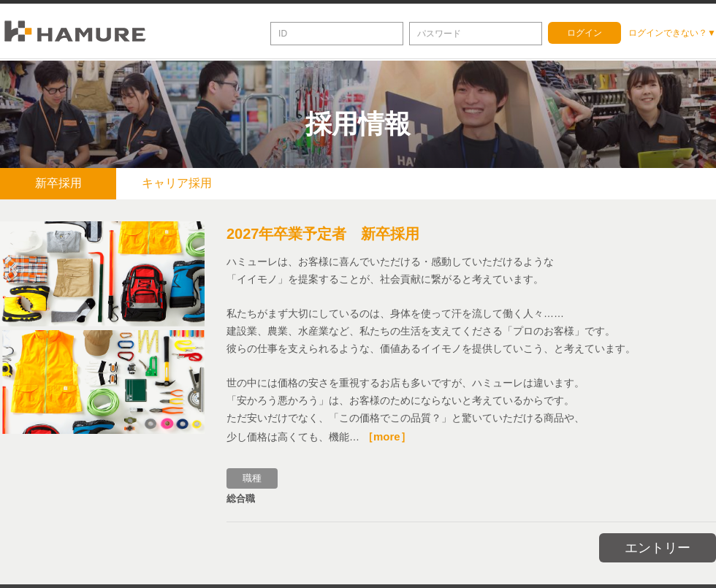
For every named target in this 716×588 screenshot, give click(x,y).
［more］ (387, 434)
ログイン (584, 33)
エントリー (658, 546)
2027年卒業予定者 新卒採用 (323, 232)
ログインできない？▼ (672, 33)
